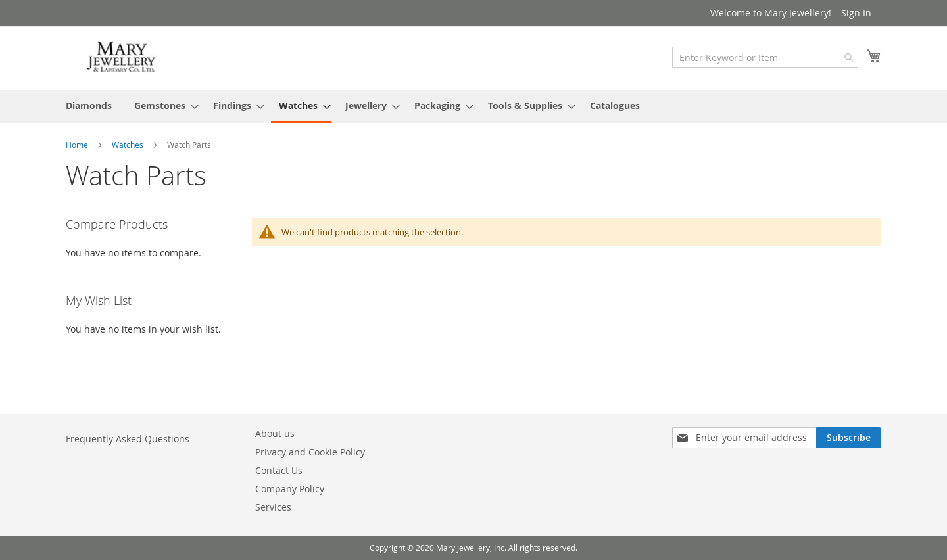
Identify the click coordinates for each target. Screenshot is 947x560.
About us (275, 433)
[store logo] (122, 58)
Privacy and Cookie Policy (310, 452)
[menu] (473, 106)
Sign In (856, 13)
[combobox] (765, 57)
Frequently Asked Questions (128, 439)
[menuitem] (89, 105)
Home (78, 145)
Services (273, 507)
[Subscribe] (849, 438)
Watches (129, 145)
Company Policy (290, 489)
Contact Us (279, 470)
